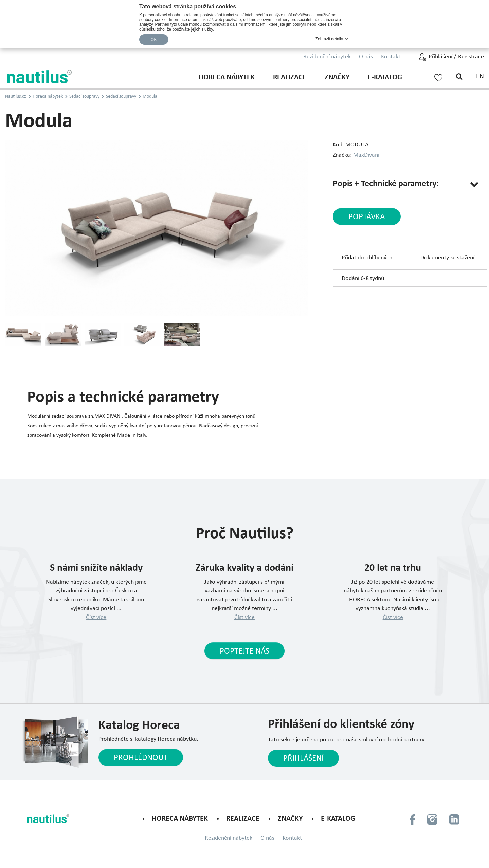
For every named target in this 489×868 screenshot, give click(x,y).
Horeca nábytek (227, 78)
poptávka (367, 217)
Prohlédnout (141, 758)
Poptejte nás (244, 651)
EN (480, 77)
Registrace (471, 57)
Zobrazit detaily (329, 39)
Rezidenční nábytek (327, 57)
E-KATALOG (385, 78)
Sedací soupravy (84, 97)
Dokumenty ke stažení (447, 258)
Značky (337, 78)
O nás (366, 57)
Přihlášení (440, 57)
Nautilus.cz (16, 97)
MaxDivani (366, 155)
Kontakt (391, 57)
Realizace (290, 78)
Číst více (96, 617)
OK (154, 40)
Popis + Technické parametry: (386, 184)
